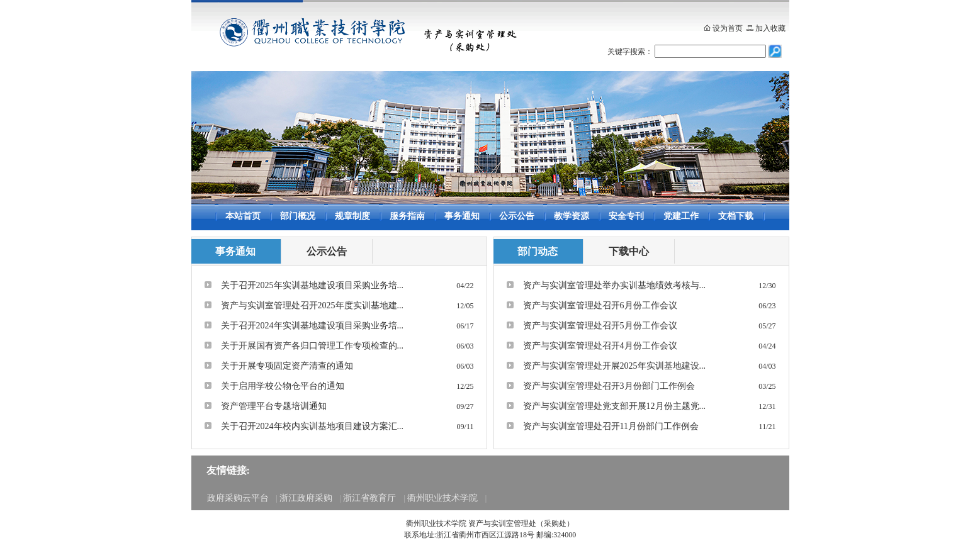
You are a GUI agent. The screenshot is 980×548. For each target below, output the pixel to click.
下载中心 (629, 251)
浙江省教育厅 (369, 498)
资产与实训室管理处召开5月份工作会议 (600, 326)
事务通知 (462, 216)
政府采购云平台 (238, 498)
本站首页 (243, 216)
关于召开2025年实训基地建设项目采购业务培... (313, 285)
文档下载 (736, 216)
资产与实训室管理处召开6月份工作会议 (600, 305)
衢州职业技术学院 (442, 498)
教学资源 (572, 216)
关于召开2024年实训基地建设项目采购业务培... (313, 326)
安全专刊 (626, 216)
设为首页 (728, 28)
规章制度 (352, 216)
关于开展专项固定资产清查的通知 (287, 366)
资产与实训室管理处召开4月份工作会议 (600, 346)
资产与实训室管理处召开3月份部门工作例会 (609, 386)
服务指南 (407, 216)
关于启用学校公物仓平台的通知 (283, 386)
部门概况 (298, 216)
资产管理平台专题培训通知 (274, 406)
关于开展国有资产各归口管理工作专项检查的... (313, 346)
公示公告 (517, 216)
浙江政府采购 (306, 498)
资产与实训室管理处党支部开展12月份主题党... (615, 406)
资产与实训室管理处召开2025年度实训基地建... (313, 305)
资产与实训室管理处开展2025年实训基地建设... (615, 366)
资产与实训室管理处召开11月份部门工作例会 (611, 426)
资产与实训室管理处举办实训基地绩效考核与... (615, 285)
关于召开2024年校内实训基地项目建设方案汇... (313, 426)
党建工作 (681, 216)
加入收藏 (770, 28)
